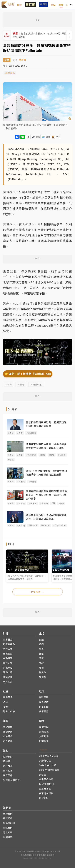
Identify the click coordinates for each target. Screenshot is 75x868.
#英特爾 (21, 526)
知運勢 (43, 677)
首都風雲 (44, 712)
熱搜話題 (8, 732)
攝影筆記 (8, 776)
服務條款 (8, 837)
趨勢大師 (8, 673)
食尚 (42, 649)
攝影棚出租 (9, 823)
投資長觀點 (9, 644)
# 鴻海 (9, 385)
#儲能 (11, 460)
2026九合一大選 (48, 765)
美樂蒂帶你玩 (46, 779)
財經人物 (8, 649)
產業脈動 (8, 654)
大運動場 (44, 737)
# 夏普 (21, 385)
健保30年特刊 (46, 784)
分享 (17, 137)
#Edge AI (45, 525)
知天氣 (43, 673)
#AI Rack (33, 525)
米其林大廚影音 (11, 780)
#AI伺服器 (31, 433)
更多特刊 (37, 592)
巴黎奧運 (44, 741)
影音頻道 (8, 757)
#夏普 (20, 433)
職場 (42, 668)
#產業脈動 (10, 73)
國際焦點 (8, 668)
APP (58, 137)
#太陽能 (62, 455)
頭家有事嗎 (45, 789)
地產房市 (8, 682)
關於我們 (8, 814)
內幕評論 (44, 707)
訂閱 (48, 137)
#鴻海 (11, 433)
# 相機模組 (36, 385)
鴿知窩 (7, 761)
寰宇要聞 (8, 727)
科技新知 (8, 663)
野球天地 (44, 732)
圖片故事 (8, 771)
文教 (42, 663)
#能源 (61, 504)
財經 (61, 5)
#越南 (20, 455)
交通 (42, 640)
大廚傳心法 (45, 761)
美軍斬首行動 (46, 794)
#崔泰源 (44, 504)
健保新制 (44, 798)
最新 (19, 5)
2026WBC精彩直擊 (49, 770)
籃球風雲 (44, 727)
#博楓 (42, 455)
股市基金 (8, 640)
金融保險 (8, 658)
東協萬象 (8, 737)
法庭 (5, 702)
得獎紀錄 (8, 819)
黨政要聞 (44, 697)
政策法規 (8, 677)
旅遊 (42, 644)
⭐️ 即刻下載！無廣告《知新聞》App (28, 374)
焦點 (53, 5)
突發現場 (8, 697)
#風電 (52, 455)
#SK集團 (33, 504)
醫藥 (42, 654)
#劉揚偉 (21, 504)
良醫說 (43, 775)
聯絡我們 (8, 828)
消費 (42, 658)
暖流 (5, 707)
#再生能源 (31, 455)
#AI (53, 503)
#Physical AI (59, 525)
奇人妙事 (8, 741)
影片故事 (8, 766)
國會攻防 (44, 702)
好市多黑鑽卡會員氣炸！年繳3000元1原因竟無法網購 (40, 35)
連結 (38, 137)
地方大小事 (9, 712)
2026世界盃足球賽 (49, 756)
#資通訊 (21, 482)
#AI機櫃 (32, 482)
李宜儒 (22, 60)
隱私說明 (8, 833)
